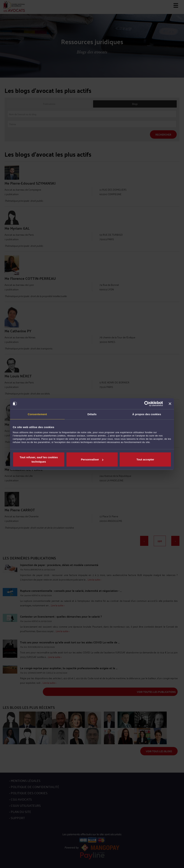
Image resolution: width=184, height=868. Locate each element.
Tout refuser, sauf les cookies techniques (39, 459)
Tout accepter (145, 459)
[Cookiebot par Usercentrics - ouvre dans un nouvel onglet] (147, 404)
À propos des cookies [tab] (147, 414)
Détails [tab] (92, 414)
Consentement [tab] (37, 414)
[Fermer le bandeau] (170, 404)
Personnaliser (92, 459)
